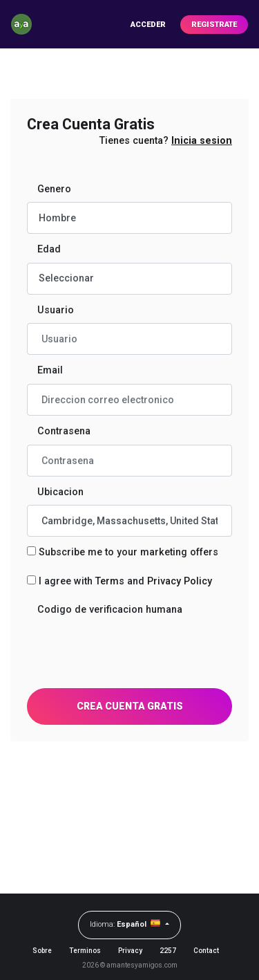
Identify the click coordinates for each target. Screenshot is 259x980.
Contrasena (64, 431)
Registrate (214, 25)
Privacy (130, 951)
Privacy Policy (180, 581)
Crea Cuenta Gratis (130, 706)
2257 (168, 951)
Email (50, 370)
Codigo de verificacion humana (110, 610)
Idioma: (126, 923)
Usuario (56, 310)
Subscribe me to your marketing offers (128, 552)
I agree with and (125, 581)
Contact (206, 951)
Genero (54, 189)
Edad (49, 249)
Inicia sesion (202, 141)
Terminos (85, 951)
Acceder (148, 25)
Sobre (42, 951)
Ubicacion (60, 492)
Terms (110, 581)
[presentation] (132, 650)
